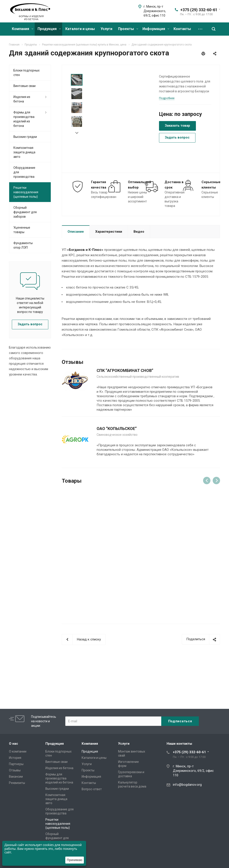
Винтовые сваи (24, 86)
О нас (14, 744)
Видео (139, 232)
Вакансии (16, 777)
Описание (76, 232)
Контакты (182, 29)
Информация (156, 29)
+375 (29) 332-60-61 (199, 10)
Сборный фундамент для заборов (25, 212)
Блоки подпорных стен (27, 73)
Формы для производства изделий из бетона (24, 119)
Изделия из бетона (22, 99)
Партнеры (16, 764)
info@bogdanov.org (187, 785)
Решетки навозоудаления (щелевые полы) (26, 192)
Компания (23, 29)
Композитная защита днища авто (24, 152)
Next (77, 133)
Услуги (106, 29)
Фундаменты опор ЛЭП (23, 245)
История (15, 758)
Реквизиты (17, 783)
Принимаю (75, 860)
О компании (18, 751)
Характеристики (109, 232)
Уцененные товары (22, 230)
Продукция (49, 29)
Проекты (128, 29)
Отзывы (15, 770)
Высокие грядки (25, 137)
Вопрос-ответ (92, 789)
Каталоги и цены (80, 29)
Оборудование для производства (24, 172)
